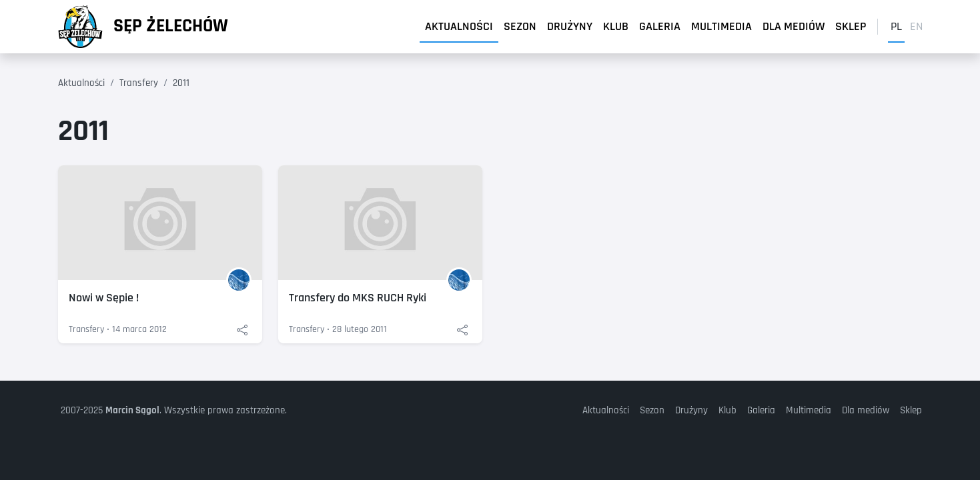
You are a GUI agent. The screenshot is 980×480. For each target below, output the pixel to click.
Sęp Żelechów (171, 26)
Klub (616, 26)
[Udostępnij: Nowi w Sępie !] (242, 330)
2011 (181, 83)
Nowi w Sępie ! (104, 298)
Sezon (520, 26)
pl (896, 26)
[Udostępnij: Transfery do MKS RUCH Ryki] (462, 330)
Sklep (851, 26)
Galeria (660, 26)
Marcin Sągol (132, 410)
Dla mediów (794, 26)
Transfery (139, 83)
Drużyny (570, 26)
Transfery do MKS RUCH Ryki (358, 298)
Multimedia (721, 26)
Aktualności (459, 26)
